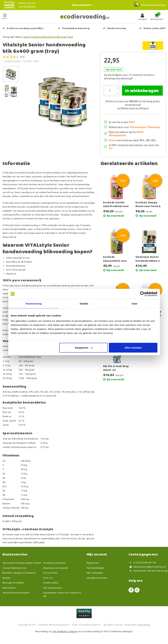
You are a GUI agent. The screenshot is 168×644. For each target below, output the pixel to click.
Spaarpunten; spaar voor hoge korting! (62, 594)
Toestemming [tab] (34, 304)
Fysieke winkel (51, 583)
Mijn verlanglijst (95, 573)
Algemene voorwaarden (56, 568)
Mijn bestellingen (95, 568)
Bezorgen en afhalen (13, 583)
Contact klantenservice (14, 568)
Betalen (6, 578)
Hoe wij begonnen (53, 588)
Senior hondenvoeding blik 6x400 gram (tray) (48, 37)
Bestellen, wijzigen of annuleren (19, 573)
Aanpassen (84, 347)
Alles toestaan (133, 347)
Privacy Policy (50, 573)
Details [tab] (84, 304)
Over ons (48, 578)
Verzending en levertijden (16, 593)
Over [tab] (135, 304)
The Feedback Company (65, 631)
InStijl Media (144, 625)
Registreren (93, 563)
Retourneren (9, 588)
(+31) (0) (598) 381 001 (143, 563)
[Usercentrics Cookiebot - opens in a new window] (143, 294)
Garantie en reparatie (54, 563)
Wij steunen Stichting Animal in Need (22, 563)
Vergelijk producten (97, 578)
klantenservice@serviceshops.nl (147, 567)
